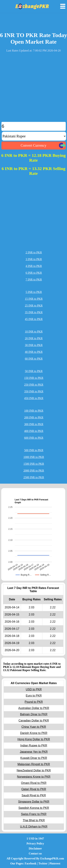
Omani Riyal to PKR (34, 783)
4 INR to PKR (34, 266)
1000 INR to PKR (34, 457)
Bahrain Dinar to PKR (34, 714)
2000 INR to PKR (34, 471)
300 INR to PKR (34, 424)
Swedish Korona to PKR (34, 808)
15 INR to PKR (34, 299)
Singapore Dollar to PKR (34, 802)
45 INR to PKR (34, 319)
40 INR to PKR (34, 352)
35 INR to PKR (34, 312)
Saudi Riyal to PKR (34, 795)
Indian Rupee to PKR (34, 745)
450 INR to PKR (34, 398)
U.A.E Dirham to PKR (34, 827)
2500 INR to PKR (34, 477)
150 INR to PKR (34, 378)
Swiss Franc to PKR (34, 814)
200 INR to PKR (34, 417)
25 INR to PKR (34, 306)
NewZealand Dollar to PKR (34, 770)
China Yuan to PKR (34, 727)
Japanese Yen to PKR (34, 752)
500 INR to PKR (34, 450)
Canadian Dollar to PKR (34, 721)
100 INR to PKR (34, 411)
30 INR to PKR (34, 345)
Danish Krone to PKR (34, 733)
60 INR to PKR (34, 359)
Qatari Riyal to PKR (34, 789)
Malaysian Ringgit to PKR (34, 764)
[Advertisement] (33, 88)
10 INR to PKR (34, 332)
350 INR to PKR (34, 391)
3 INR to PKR (34, 259)
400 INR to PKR (34, 431)
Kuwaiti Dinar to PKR (34, 758)
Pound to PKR (34, 702)
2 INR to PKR (34, 252)
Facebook (31, 863)
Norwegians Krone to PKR (34, 777)
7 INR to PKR (34, 280)
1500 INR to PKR (34, 464)
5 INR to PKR (34, 292)
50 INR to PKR (34, 371)
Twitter (43, 863)
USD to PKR (34, 689)
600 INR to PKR (34, 438)
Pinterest (55, 863)
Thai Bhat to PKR (34, 820)
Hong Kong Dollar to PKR (34, 739)
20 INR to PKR (34, 338)
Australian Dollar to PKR (34, 708)
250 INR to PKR (34, 385)
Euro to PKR (34, 696)
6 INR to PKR (34, 273)
